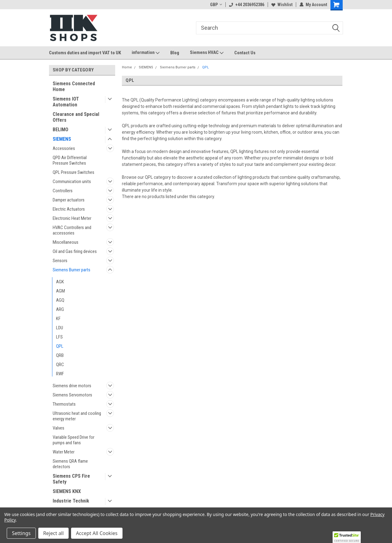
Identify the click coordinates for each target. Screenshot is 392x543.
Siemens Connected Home (74, 86)
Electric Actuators (69, 209)
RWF (60, 374)
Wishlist (282, 5)
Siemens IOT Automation (66, 102)
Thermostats (64, 404)
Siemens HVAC (207, 53)
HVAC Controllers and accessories (72, 230)
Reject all (53, 533)
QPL (60, 346)
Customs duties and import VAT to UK (85, 53)
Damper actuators (69, 200)
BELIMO (60, 130)
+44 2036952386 (247, 5)
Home (127, 67)
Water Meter (64, 452)
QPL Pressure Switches (73, 172)
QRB (60, 355)
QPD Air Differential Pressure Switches (70, 160)
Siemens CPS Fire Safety (71, 479)
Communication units (72, 182)
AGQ (60, 300)
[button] (347, 537)
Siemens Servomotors (72, 395)
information (146, 53)
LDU (60, 328)
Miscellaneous (66, 242)
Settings (21, 533)
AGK (60, 282)
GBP (216, 5)
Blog (175, 53)
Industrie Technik (71, 501)
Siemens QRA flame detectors (70, 464)
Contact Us (245, 53)
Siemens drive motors (72, 386)
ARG (60, 309)
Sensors (60, 261)
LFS (59, 337)
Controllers (63, 191)
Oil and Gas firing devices (75, 251)
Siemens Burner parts (72, 270)
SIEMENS (62, 139)
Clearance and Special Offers (76, 117)
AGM (60, 291)
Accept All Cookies (97, 533)
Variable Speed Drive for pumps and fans (73, 440)
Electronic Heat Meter (72, 218)
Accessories (64, 148)
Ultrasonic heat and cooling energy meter (77, 416)
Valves (58, 428)
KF (58, 319)
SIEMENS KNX (67, 491)
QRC (60, 365)
